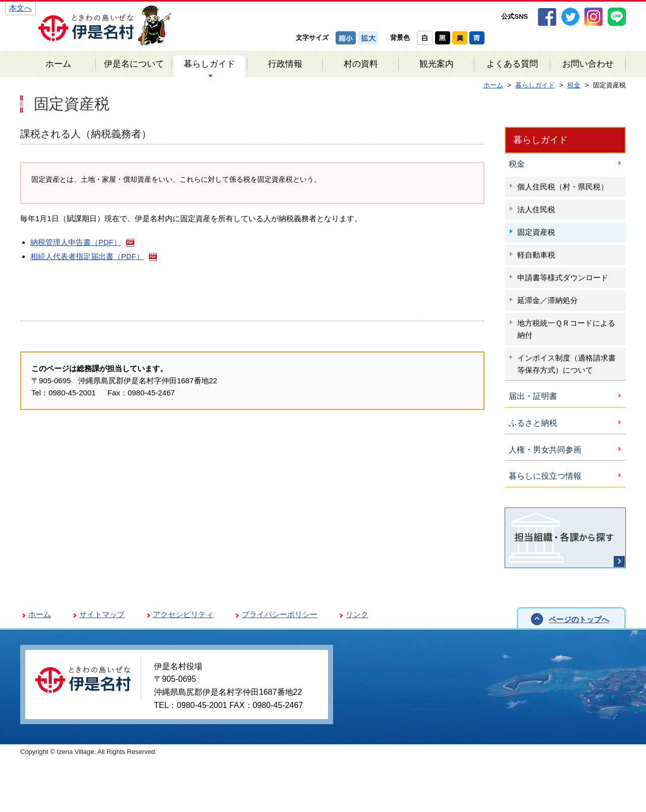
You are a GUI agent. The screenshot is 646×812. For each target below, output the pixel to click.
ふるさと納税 (533, 423)
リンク (357, 614)
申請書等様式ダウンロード (563, 277)
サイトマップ (102, 614)
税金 (517, 164)
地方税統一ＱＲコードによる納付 (566, 329)
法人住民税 (536, 209)
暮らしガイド (209, 64)
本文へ (20, 8)
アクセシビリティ (183, 614)
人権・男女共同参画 (545, 450)
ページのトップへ (579, 619)
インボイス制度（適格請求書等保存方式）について (567, 364)
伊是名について (134, 64)
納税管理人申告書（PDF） (76, 242)
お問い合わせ (588, 64)
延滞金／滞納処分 (548, 300)
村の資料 (361, 64)
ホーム (58, 64)
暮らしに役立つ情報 (545, 476)
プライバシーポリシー (280, 614)
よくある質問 (512, 64)
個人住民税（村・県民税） (563, 187)
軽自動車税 (536, 255)
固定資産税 (536, 232)
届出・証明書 (533, 396)
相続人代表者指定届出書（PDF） (87, 256)
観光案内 (437, 64)
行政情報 (285, 64)
